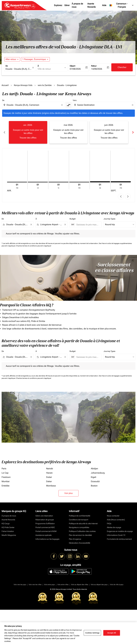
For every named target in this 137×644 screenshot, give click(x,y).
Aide (104, 5)
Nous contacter (113, 516)
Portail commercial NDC (45, 527)
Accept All (112, 633)
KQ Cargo (6, 524)
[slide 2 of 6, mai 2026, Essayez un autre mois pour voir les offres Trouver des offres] (69, 132)
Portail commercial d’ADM (46, 531)
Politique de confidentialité (80, 516)
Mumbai (6, 481)
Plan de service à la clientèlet (80, 535)
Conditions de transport (79, 520)
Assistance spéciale (43, 535)
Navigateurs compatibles (79, 527)
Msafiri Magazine (9, 535)
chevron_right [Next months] (133, 132)
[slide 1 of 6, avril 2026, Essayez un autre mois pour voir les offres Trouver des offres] (28, 132)
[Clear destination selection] (133, 105)
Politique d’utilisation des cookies (82, 531)
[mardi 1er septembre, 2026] (121, 182)
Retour (94, 66)
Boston (94, 486)
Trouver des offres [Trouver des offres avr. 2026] (28, 138)
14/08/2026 (97, 69)
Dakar (49, 481)
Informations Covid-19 (116, 535)
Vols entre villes (63, 585)
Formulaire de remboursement (119, 539)
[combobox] (18, 69)
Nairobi (50, 469)
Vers (75, 100)
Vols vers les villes (35, 585)
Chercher (122, 67)
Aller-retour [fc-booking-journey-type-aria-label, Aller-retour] (11, 59)
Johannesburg (98, 473)
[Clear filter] (31, 225)
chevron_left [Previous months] (4, 132)
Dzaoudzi (95, 481)
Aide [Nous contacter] (116, 520)
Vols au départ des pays (99, 585)
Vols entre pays (49, 585)
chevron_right (128, 196)
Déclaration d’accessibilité (79, 543)
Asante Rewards (92, 5)
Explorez (58, 5)
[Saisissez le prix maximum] (87, 225)
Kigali (94, 477)
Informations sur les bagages (47, 539)
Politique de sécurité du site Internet (83, 524)
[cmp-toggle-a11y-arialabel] (68, 105)
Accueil (5, 85)
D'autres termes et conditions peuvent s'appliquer (34, 246)
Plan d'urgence (75, 539)
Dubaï (49, 477)
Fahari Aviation (8, 531)
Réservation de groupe (45, 520)
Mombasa (51, 486)
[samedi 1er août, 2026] (100, 182)
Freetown (6, 477)
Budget (73, 219)
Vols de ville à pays (117, 585)
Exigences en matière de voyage (120, 531)
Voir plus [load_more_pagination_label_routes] (68, 493)
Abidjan (94, 469)
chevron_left (121, 196)
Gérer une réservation (44, 516)
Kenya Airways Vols (23, 85)
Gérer (67, 5)
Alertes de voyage (114, 527)
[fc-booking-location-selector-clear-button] (33, 68)
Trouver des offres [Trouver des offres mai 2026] (68, 138)
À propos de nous (77, 5)
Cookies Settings (92, 633)
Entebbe (6, 486)
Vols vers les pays (20, 585)
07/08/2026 (75, 69)
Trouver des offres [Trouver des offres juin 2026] (109, 138)
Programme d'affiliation (45, 524)
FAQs (109, 524)
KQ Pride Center (8, 527)
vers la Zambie (45, 85)
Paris (4, 469)
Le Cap (5, 473)
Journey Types (109, 219)
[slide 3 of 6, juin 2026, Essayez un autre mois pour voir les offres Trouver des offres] (109, 132)
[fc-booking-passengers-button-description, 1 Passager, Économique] (34, 59)
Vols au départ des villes (80, 585)
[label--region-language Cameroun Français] (122, 5)
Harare (49, 473)
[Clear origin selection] (62, 105)
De (7, 66)
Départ (72, 66)
